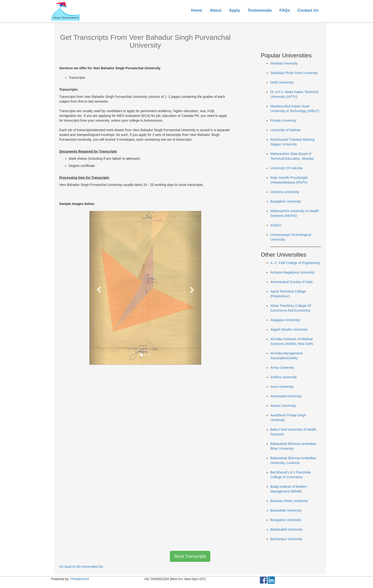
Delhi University (282, 82)
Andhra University (283, 377)
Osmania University (285, 192)
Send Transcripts (190, 556)
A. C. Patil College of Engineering (295, 263)
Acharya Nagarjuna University (292, 272)
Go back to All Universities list (81, 567)
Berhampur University (286, 539)
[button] (98, 288)
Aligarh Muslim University (289, 329)
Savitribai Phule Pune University (294, 73)
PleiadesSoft (80, 579)
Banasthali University (286, 510)
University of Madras (285, 130)
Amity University (282, 368)
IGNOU (276, 225)
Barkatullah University (286, 529)
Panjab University (283, 120)
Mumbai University (284, 63)
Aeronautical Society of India (291, 282)
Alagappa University (285, 320)
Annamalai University (286, 396)
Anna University (282, 387)
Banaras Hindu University (289, 501)
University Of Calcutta (286, 168)
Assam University (283, 406)
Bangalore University (286, 201)
